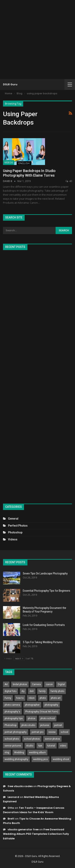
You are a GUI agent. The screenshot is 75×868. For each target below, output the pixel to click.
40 (69, 181)
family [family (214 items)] (42, 691)
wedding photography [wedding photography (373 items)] (16, 759)
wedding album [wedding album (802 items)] (37, 752)
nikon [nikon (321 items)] (32, 698)
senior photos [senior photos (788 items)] (52, 739)
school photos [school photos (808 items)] (32, 739)
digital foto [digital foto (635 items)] (10, 691)
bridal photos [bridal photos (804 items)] (20, 684)
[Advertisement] (37, 40)
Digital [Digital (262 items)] (61, 684)
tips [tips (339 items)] (40, 746)
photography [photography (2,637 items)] (51, 705)
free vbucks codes (20, 786)
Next (19, 659)
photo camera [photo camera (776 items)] (12, 705)
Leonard (13, 797)
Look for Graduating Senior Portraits (44, 625)
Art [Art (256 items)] (6, 684)
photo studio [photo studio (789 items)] (28, 725)
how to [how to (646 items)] (20, 698)
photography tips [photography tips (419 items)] (14, 718)
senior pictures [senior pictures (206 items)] (13, 746)
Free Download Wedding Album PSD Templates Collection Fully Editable (36, 834)
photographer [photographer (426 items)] (32, 705)
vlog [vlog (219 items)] (7, 752)
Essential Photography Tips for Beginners (46, 591)
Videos (9, 163)
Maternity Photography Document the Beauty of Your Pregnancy (44, 610)
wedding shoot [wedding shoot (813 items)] (61, 759)
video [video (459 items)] (63, 746)
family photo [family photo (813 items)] (57, 691)
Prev (8, 659)
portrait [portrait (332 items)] (58, 725)
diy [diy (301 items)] (23, 691)
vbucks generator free (23, 829)
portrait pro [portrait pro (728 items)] (37, 732)
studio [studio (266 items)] (30, 746)
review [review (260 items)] (52, 732)
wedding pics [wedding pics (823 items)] (40, 759)
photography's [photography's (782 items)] (12, 712)
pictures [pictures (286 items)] (45, 725)
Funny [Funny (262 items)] (8, 698)
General (13, 519)
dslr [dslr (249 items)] (32, 691)
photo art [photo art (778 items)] (56, 698)
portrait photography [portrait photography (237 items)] (16, 732)
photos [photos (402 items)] (32, 718)
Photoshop (15, 532)
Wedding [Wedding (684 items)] (19, 752)
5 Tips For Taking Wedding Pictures (43, 642)
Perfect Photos (18, 526)
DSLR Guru (10, 84)
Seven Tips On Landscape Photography (45, 573)
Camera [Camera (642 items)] (36, 684)
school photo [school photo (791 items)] (12, 739)
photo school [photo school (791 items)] (48, 718)
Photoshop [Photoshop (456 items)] (10, 725)
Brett (11, 819)
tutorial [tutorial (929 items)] (51, 746)
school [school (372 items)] (64, 732)
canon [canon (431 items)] (49, 684)
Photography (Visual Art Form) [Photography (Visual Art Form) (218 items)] (42, 712)
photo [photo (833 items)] (43, 698)
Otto (11, 808)
